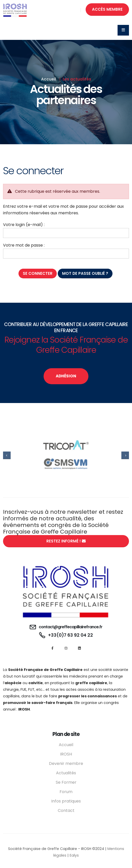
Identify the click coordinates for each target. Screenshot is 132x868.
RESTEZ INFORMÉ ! (66, 541)
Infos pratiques (66, 801)
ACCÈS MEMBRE (107, 9)
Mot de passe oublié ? (85, 273)
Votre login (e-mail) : (24, 225)
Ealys (74, 855)
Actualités (66, 773)
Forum (66, 792)
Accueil (49, 79)
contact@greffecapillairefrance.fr (71, 627)
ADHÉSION (66, 376)
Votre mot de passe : (24, 245)
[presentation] (7, 455)
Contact (66, 810)
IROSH (66, 754)
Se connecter (38, 273)
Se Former (66, 782)
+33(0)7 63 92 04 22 (71, 635)
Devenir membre (66, 763)
